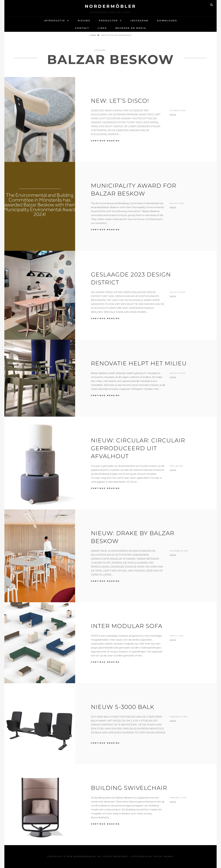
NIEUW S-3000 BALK (123, 707)
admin (173, 114)
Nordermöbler (111, 6)
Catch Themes (163, 856)
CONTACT (82, 28)
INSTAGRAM (140, 21)
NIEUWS (84, 21)
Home (93, 35)
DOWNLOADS (167, 21)
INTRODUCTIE (54, 21)
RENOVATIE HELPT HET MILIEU (139, 363)
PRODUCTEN (108, 21)
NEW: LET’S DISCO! (120, 101)
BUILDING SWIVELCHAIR (129, 788)
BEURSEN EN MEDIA (131, 28)
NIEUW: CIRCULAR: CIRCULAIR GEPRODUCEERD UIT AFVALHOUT (138, 448)
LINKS (102, 28)
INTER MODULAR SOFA (127, 626)
